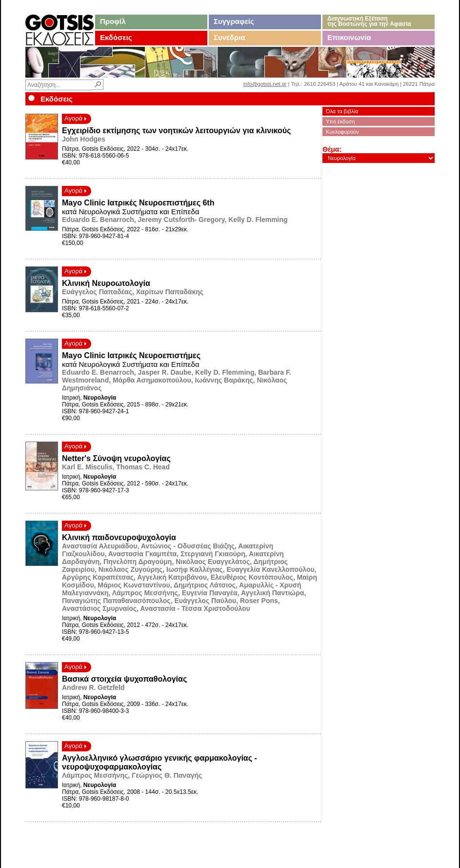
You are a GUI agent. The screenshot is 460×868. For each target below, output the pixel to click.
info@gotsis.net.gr (265, 84)
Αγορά (75, 118)
